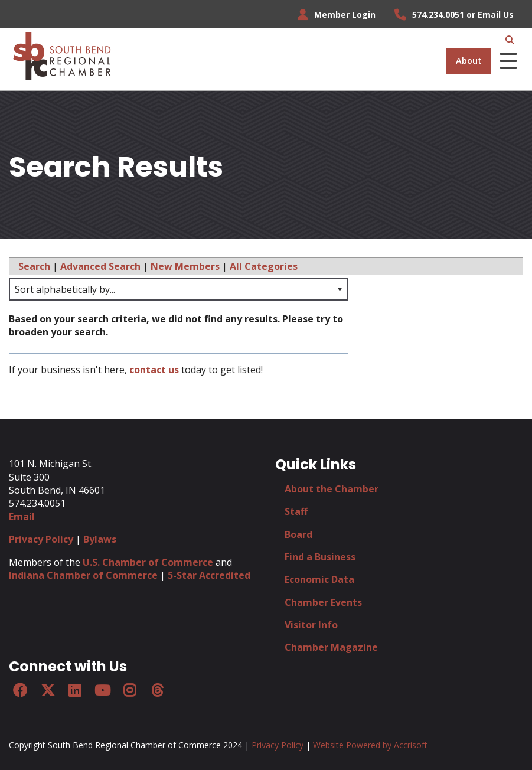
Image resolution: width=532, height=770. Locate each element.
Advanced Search (100, 266)
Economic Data (319, 579)
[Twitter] (47, 690)
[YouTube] (102, 690)
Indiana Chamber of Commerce (83, 575)
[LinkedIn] (75, 690)
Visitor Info (311, 625)
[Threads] (157, 690)
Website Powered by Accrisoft (370, 745)
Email (22, 517)
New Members (185, 266)
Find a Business (320, 557)
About (469, 61)
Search (34, 266)
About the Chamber (332, 489)
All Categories (264, 266)
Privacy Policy (41, 539)
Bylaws (100, 539)
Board (298, 534)
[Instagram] (130, 690)
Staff (296, 511)
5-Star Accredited (209, 575)
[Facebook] (20, 690)
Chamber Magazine (331, 647)
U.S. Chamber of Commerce (148, 562)
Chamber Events (323, 602)
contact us (154, 370)
